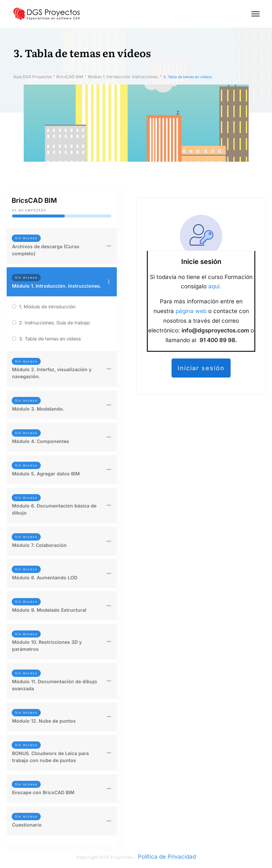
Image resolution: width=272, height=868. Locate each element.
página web (191, 311)
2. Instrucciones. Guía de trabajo (54, 323)
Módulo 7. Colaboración (39, 545)
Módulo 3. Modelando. (38, 409)
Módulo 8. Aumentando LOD (45, 577)
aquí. (215, 286)
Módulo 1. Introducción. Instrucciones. (57, 286)
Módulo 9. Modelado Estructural (49, 610)
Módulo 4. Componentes (41, 441)
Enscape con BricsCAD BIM (43, 792)
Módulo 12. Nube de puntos (44, 721)
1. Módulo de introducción (47, 307)
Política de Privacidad (167, 857)
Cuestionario (27, 825)
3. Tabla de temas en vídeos (50, 339)
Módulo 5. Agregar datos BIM (46, 474)
